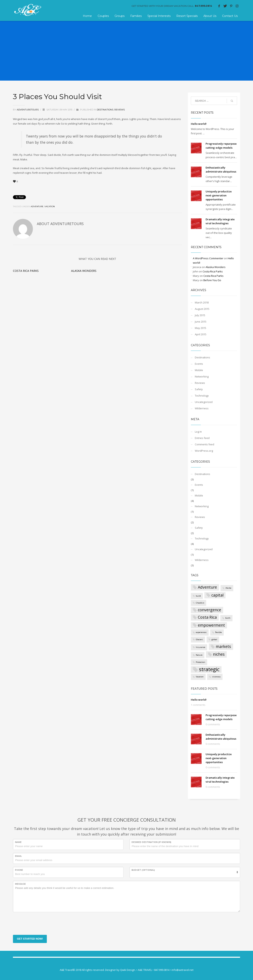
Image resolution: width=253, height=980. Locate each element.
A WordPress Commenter (208, 258)
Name (18, 842)
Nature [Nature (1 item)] (199, 655)
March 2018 (202, 302)
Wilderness (202, 408)
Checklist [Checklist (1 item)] (200, 603)
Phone (19, 870)
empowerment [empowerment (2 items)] (211, 625)
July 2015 (200, 315)
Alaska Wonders (84, 271)
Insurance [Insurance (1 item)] (201, 647)
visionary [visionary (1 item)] (216, 677)
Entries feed (202, 438)
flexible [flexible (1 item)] (218, 632)
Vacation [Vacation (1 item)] (200, 677)
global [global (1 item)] (214, 639)
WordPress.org (204, 451)
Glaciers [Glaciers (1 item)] (199, 639)
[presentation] (43, 923)
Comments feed (204, 444)
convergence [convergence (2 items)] (209, 610)
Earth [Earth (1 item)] (228, 618)
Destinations (105, 110)
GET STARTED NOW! (30, 939)
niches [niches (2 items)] (219, 654)
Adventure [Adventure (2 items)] (207, 587)
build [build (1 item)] (198, 596)
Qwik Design (128, 970)
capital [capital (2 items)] (217, 595)
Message (20, 884)
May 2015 (201, 328)
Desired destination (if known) (151, 842)
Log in (198, 432)
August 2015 (202, 309)
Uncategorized (204, 402)
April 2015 (201, 334)
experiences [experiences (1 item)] (201, 632)
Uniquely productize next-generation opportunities (219, 195)
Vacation (50, 206)
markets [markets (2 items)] (223, 646)
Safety (199, 389)
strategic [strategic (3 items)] (209, 669)
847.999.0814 (203, 6)
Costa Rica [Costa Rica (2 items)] (207, 617)
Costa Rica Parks (26, 271)
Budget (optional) (143, 870)
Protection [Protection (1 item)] (201, 662)
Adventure (37, 206)
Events (199, 364)
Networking (202, 376)
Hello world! (199, 124)
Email (18, 856)
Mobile (199, 370)
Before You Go (212, 280)
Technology (202, 396)
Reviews (120, 110)
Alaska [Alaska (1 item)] (228, 588)
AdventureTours (28, 110)
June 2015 (201, 322)
